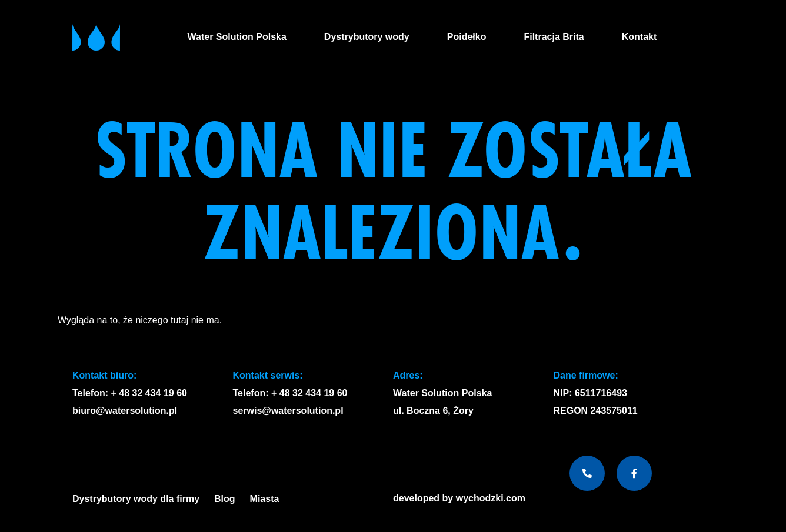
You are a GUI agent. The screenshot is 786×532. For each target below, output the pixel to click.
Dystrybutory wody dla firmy (136, 499)
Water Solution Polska (237, 37)
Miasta (268, 499)
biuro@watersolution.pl (125, 411)
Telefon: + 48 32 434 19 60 (130, 393)
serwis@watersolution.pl (288, 411)
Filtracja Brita (554, 37)
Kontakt (640, 37)
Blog (225, 499)
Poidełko (467, 37)
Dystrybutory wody (367, 37)
